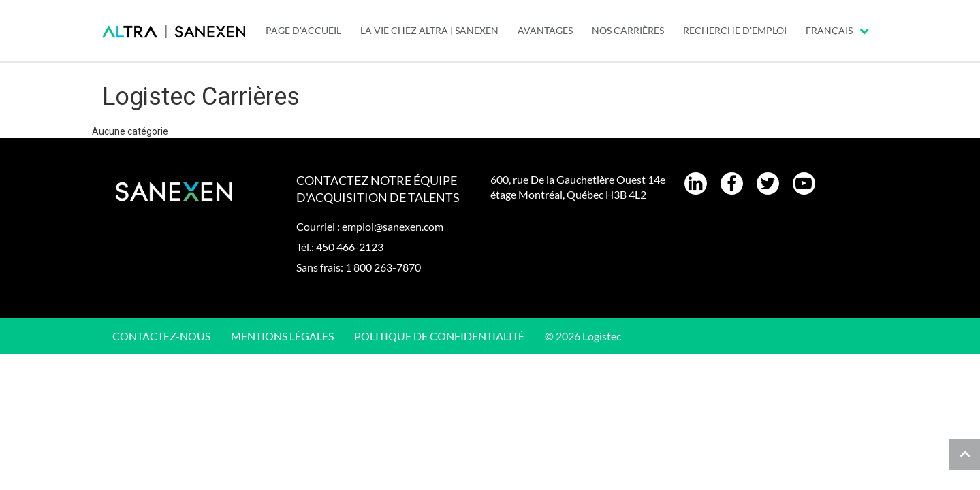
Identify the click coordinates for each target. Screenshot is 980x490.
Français (837, 30)
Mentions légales (282, 336)
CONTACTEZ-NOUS (161, 336)
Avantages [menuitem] (545, 30)
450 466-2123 (350, 247)
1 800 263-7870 (383, 267)
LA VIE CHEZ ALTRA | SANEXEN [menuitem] (429, 30)
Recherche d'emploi (735, 30)
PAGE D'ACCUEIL (303, 30)
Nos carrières (628, 30)
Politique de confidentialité (439, 336)
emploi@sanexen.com (393, 226)
